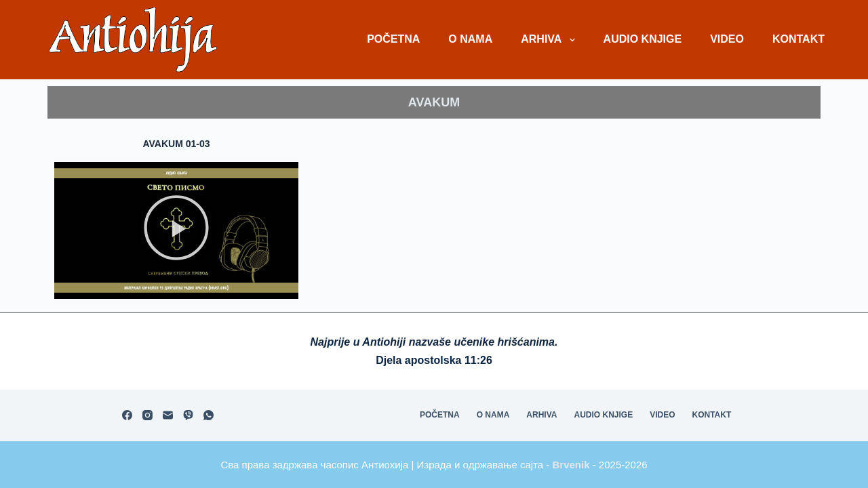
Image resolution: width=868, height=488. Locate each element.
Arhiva (550, 40)
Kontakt (798, 39)
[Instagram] (147, 415)
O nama (470, 39)
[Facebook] (127, 415)
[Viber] (188, 415)
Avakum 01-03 (176, 144)
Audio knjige (643, 39)
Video (727, 39)
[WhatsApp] (209, 415)
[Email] (168, 415)
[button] (176, 230)
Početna (393, 39)
